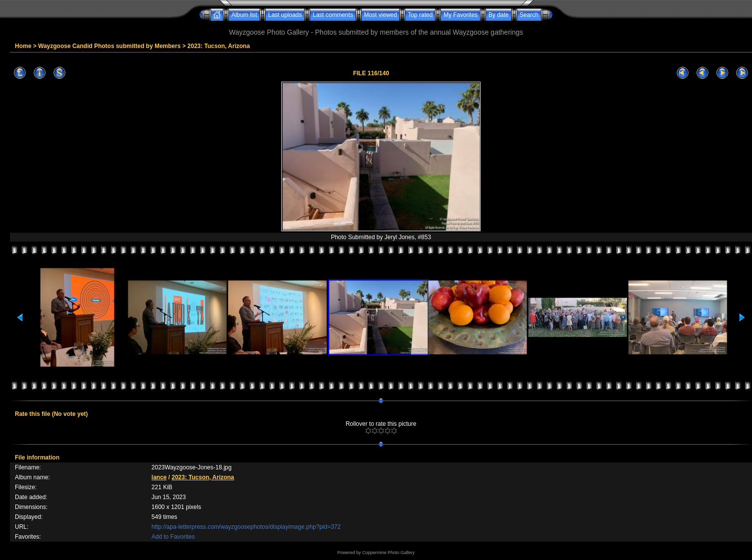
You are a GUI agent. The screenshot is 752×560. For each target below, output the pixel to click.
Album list (244, 15)
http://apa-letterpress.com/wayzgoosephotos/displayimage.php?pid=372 (246, 527)
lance (159, 477)
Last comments (333, 15)
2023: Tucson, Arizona (218, 46)
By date (499, 15)
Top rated (420, 15)
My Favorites (460, 15)
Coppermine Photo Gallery (388, 553)
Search (529, 15)
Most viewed (381, 15)
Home (23, 46)
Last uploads (285, 15)
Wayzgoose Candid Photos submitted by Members (109, 46)
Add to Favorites (173, 537)
